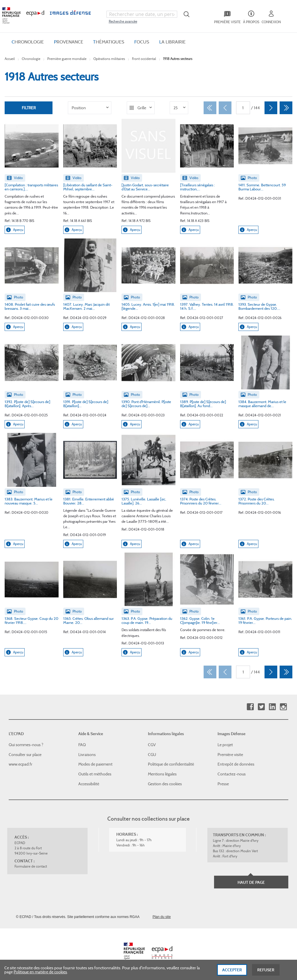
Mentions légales (162, 774)
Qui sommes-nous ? (26, 745)
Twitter (261, 707)
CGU (152, 755)
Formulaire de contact (31, 866)
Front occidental (144, 59)
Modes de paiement (95, 764)
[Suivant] (271, 108)
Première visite (230, 755)
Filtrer (29, 108)
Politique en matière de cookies (40, 973)
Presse (223, 784)
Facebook (250, 707)
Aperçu (15, 230)
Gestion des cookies (165, 784)
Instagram (283, 707)
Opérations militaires (109, 59)
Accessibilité (89, 784)
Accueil (10, 59)
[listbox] (90, 108)
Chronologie (31, 59)
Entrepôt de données (236, 764)
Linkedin (272, 707)
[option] (90, 108)
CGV (152, 745)
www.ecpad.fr (21, 764)
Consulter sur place (25, 755)
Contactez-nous (232, 774)
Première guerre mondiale (67, 59)
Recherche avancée (123, 21)
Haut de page (251, 882)
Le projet (225, 745)
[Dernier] (286, 108)
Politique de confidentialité (171, 764)
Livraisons (87, 755)
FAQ (82, 745)
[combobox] (142, 14)
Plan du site (162, 917)
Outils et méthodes (95, 774)
